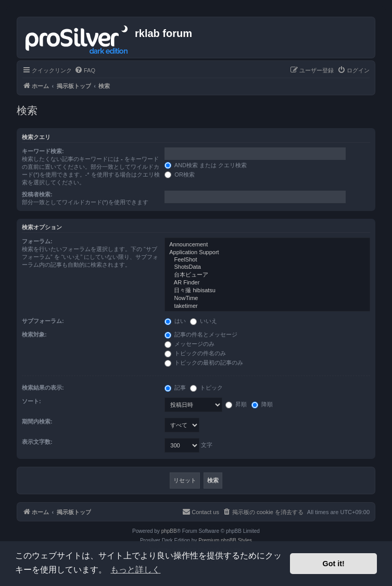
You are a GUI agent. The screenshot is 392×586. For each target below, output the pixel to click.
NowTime (267, 298)
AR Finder (267, 283)
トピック (206, 388)
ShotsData (267, 267)
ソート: (31, 401)
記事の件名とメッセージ (201, 334)
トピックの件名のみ (195, 353)
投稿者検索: (37, 194)
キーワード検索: (43, 151)
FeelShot (267, 260)
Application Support (267, 253)
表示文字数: (37, 442)
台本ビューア (267, 275)
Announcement (267, 245)
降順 (262, 404)
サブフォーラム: (43, 321)
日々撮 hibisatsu (267, 291)
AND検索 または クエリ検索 (206, 165)
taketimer (267, 306)
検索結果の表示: (43, 388)
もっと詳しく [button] (135, 570)
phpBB (169, 531)
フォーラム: (37, 241)
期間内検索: (37, 421)
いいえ (204, 321)
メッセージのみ (189, 344)
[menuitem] (85, 70)
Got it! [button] (334, 564)
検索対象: (34, 334)
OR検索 (180, 174)
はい (175, 321)
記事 (175, 388)
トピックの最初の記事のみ (204, 363)
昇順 (236, 404)
